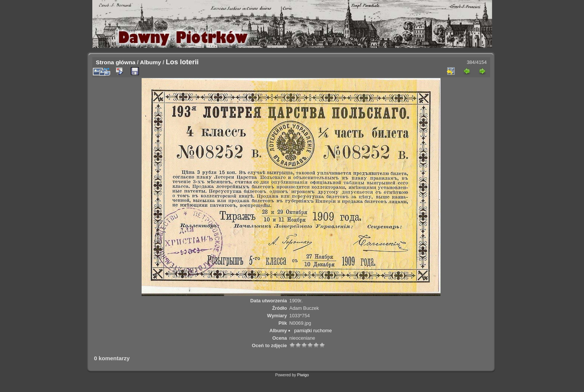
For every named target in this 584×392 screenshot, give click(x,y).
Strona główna (116, 62)
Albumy (151, 62)
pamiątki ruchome (313, 331)
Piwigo (303, 375)
